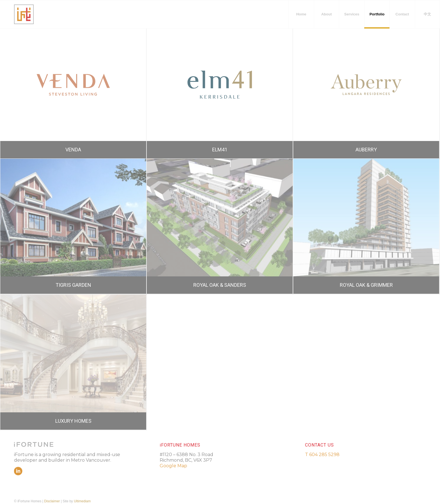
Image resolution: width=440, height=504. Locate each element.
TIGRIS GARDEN (73, 285)
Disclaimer (52, 501)
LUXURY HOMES (73, 421)
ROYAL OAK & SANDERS (220, 285)
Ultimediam (82, 501)
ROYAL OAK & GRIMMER (366, 285)
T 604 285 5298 (322, 455)
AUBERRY (366, 150)
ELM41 (220, 150)
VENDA (73, 150)
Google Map (173, 466)
